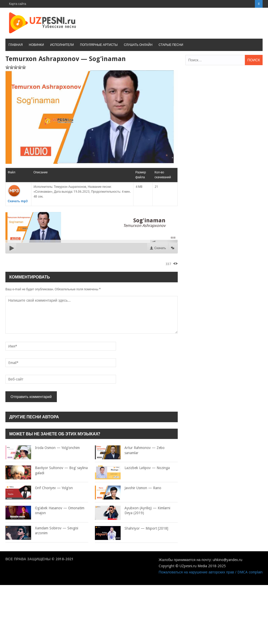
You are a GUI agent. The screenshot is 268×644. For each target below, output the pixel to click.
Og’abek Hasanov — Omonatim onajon (45, 511)
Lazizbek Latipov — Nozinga (132, 468)
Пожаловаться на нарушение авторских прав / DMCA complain (211, 572)
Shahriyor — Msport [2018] (132, 529)
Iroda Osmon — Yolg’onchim (43, 448)
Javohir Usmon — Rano (128, 488)
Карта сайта (18, 4)
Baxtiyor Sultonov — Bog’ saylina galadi (47, 471)
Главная (16, 45)
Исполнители (62, 45)
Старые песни (171, 45)
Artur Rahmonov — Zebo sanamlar (130, 450)
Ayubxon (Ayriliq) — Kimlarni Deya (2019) (133, 511)
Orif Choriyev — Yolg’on (39, 488)
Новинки (36, 45)
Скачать (160, 248)
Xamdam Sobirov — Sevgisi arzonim (42, 531)
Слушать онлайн (138, 45)
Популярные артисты (99, 45)
